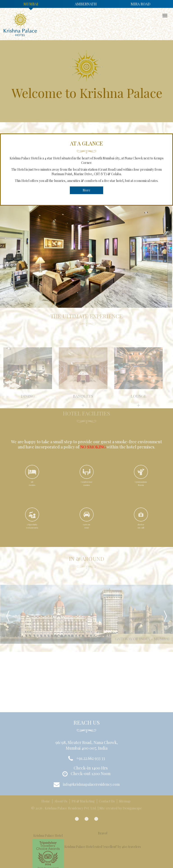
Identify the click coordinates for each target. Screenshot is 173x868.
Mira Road (140, 4)
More (86, 190)
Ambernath (86, 4)
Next (165, 616)
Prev (8, 616)
